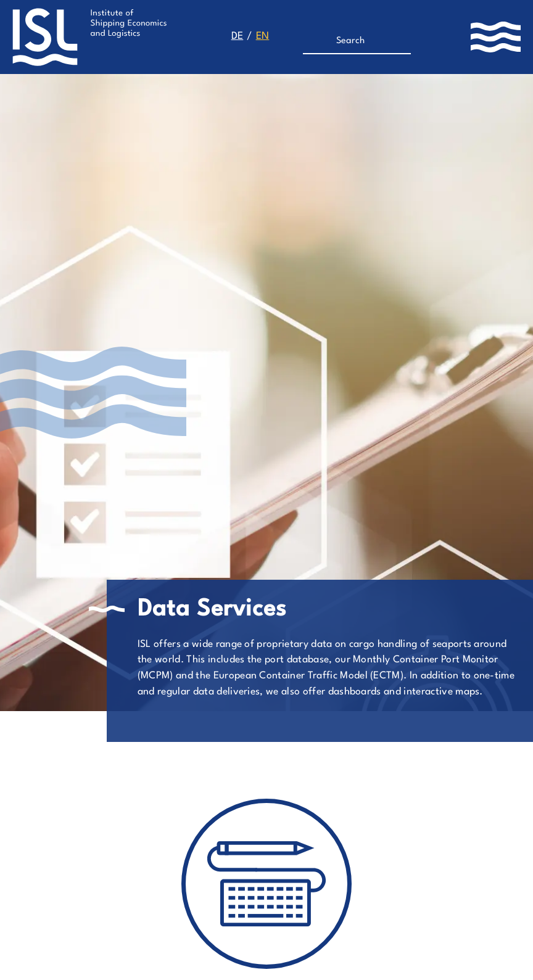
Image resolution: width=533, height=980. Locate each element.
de (238, 36)
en (263, 36)
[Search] (351, 41)
